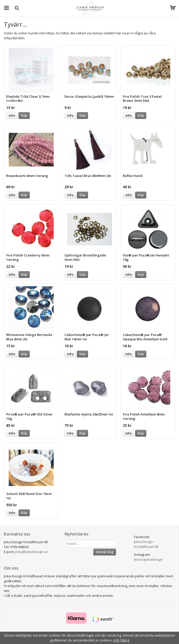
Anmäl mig (105, 552)
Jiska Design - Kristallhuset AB (146, 544)
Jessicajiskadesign (148, 559)
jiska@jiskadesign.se (31, 552)
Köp (24, 115)
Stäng (125, 640)
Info (12, 115)
